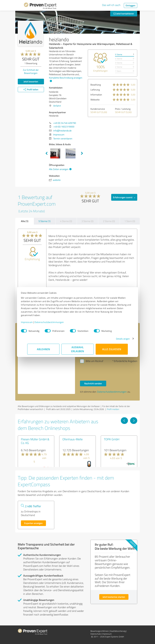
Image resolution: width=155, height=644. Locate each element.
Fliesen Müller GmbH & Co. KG (35, 441)
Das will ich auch (111, 5)
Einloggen (131, 5)
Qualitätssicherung (118, 631)
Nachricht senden (93, 383)
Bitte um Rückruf (94, 361)
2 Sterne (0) (109, 221)
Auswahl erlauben (78, 349)
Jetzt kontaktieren (124, 14)
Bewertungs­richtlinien (99, 631)
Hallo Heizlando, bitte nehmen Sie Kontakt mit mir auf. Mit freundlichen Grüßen (46, 366)
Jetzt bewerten (31, 81)
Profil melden (113, 409)
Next (82, 153)
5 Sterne (119, 54)
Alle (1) (25, 221)
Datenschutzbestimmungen (56, 322)
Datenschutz (96, 634)
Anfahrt (57, 106)
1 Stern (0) (130, 221)
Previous (46, 153)
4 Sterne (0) (66, 221)
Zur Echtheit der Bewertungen (31, 71)
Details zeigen (117, 339)
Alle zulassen (112, 349)
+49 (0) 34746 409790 (65, 123)
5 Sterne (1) (44, 221)
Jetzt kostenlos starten (114, 597)
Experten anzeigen (33, 523)
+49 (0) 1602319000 (64, 127)
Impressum (33, 322)
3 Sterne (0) (87, 221)
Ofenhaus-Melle (73, 439)
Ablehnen (43, 349)
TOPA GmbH (112, 439)
